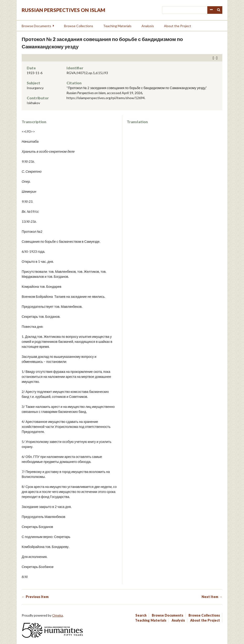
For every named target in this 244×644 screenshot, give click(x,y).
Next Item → (212, 597)
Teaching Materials (117, 26)
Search (219, 10)
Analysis (148, 26)
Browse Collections (79, 26)
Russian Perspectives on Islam (64, 10)
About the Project (178, 26)
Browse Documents (36, 26)
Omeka (58, 615)
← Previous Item (35, 597)
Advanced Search (211, 10)
